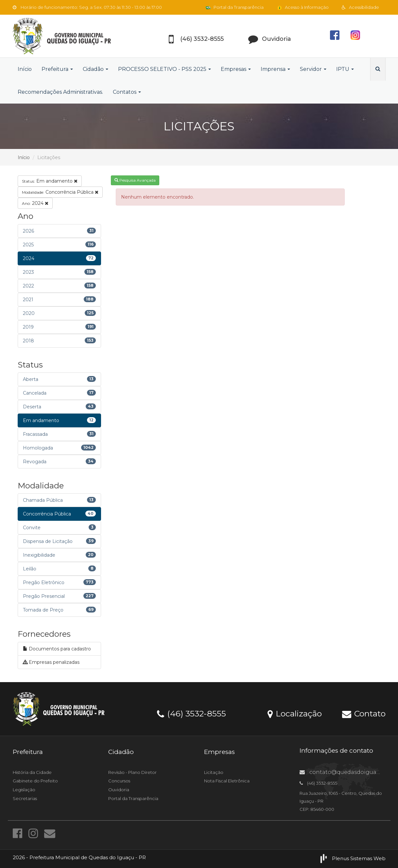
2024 (35, 203)
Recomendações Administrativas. (60, 92)
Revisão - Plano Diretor (132, 772)
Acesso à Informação (303, 7)
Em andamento (50, 181)
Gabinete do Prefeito (35, 781)
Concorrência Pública (60, 192)
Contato (364, 713)
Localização (295, 713)
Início (25, 69)
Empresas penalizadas (51, 662)
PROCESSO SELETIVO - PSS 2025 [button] (164, 69)
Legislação (24, 790)
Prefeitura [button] (57, 69)
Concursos (119, 781)
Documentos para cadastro (57, 649)
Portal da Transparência (234, 7)
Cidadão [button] (95, 69)
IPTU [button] (345, 69)
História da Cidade (32, 772)
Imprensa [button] (275, 69)
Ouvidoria (119, 790)
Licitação (214, 772)
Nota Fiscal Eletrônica (227, 781)
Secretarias (25, 798)
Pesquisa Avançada (135, 180)
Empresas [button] (236, 69)
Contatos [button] (127, 92)
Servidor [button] (313, 69)
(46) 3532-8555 (191, 713)
